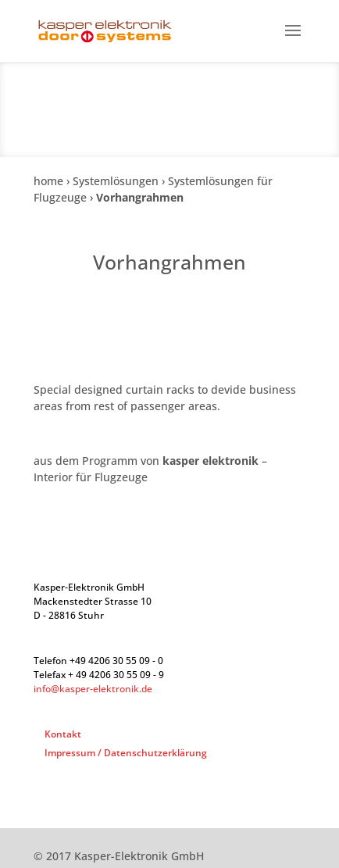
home (48, 181)
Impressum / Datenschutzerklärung (126, 753)
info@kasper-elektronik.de (93, 689)
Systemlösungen (116, 181)
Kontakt (63, 734)
